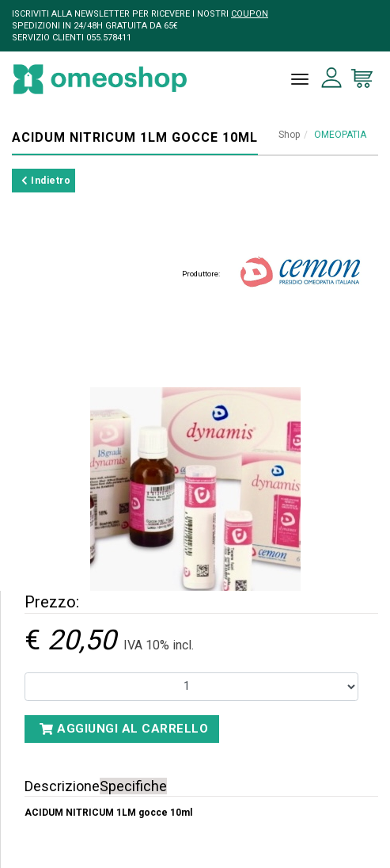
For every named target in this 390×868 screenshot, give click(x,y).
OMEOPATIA (340, 135)
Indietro (46, 181)
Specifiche (133, 786)
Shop (289, 135)
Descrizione (62, 786)
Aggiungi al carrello (124, 729)
